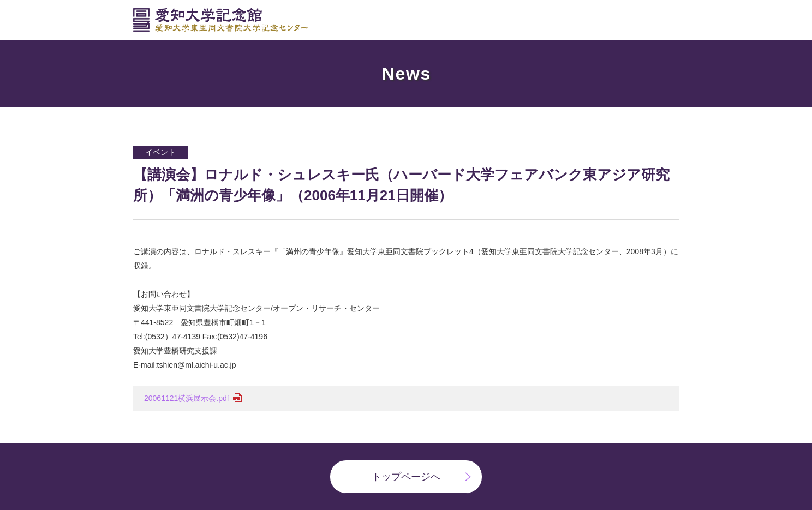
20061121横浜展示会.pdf (187, 398)
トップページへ (406, 477)
